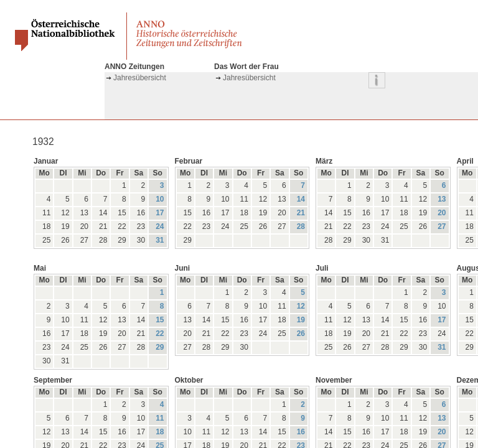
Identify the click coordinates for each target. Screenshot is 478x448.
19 (301, 320)
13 (442, 199)
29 (160, 347)
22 (160, 334)
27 (442, 226)
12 (301, 306)
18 (160, 432)
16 (301, 432)
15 (160, 320)
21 (301, 213)
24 (160, 226)
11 (160, 418)
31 (160, 240)
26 (301, 334)
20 (442, 213)
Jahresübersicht (140, 78)
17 (160, 213)
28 (301, 226)
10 (160, 199)
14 (301, 199)
